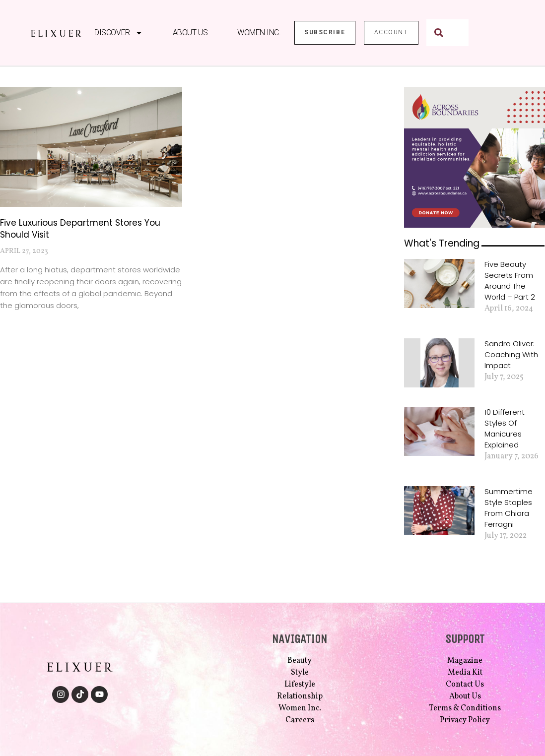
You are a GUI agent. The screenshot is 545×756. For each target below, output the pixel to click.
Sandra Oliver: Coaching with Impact (511, 354)
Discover (118, 33)
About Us (190, 32)
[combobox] (447, 33)
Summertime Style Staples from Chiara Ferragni (509, 508)
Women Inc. (259, 32)
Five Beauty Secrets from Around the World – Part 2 (510, 281)
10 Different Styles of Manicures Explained (505, 428)
